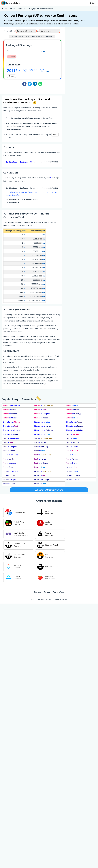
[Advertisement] (82, 60)
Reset (12, 57)
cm (47, 71)
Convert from (10, 31)
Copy (11, 76)
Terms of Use (59, 592)
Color (93, 3)
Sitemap (37, 592)
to (11, 406)
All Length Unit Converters (49, 490)
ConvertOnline (10, 3)
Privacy (47, 592)
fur (43, 52)
